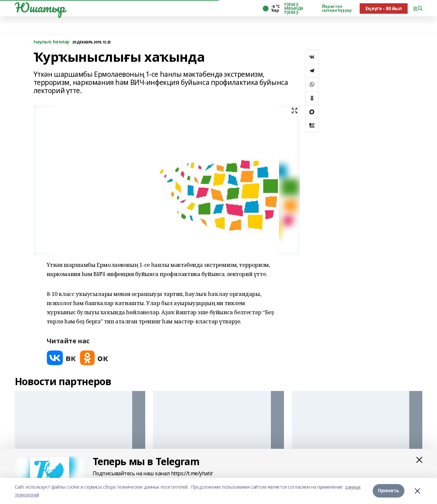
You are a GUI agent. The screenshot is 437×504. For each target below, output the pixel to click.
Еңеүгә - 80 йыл (384, 8)
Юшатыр (40, 8)
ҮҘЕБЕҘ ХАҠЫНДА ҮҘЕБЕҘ (294, 8)
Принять (389, 490)
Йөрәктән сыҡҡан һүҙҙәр (337, 8)
